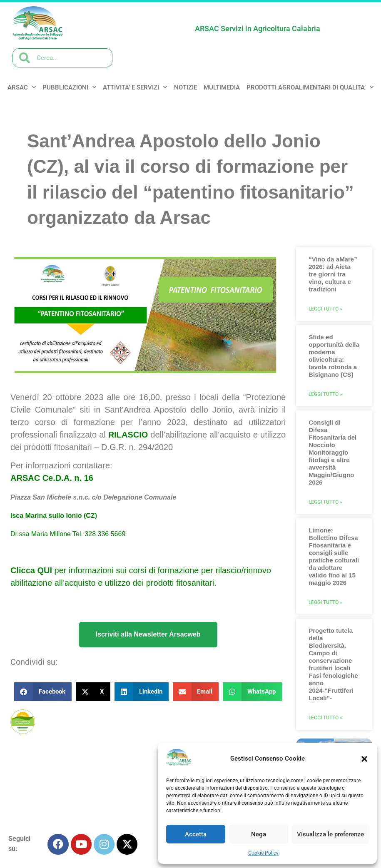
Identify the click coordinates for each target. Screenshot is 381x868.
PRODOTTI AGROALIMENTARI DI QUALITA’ (310, 87)
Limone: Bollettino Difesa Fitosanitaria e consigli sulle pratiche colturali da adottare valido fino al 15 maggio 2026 (334, 556)
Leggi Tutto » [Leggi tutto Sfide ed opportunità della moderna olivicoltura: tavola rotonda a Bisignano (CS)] (325, 394)
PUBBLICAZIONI (69, 87)
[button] (364, 759)
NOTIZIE (186, 87)
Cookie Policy (263, 853)
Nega (259, 834)
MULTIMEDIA (222, 87)
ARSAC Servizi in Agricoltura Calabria (258, 29)
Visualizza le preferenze (330, 834)
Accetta (196, 834)
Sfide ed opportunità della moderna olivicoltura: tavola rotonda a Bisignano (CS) (334, 356)
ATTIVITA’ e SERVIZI (135, 87)
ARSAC (22, 87)
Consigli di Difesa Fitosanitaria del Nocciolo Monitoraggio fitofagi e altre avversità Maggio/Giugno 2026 (332, 452)
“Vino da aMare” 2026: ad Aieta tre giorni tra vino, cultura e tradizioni (333, 274)
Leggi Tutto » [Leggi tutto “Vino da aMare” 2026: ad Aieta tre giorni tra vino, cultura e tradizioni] (325, 309)
